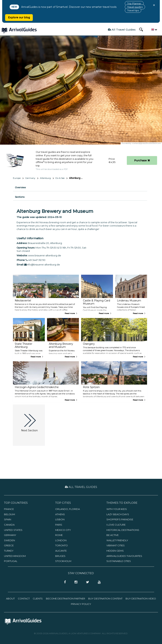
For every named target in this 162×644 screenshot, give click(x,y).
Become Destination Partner (66, 599)
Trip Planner (134, 3)
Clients (38, 599)
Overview (20, 187)
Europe (17, 178)
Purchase (142, 160)
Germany (30, 178)
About (10, 599)
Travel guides (135, 7)
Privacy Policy (81, 604)
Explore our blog (19, 17)
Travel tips (133, 10)
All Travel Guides (122, 30)
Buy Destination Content (105, 599)
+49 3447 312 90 (36, 260)
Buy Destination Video (141, 599)
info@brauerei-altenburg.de (42, 265)
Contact (24, 599)
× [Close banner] (154, 5)
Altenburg (45, 178)
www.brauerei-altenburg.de (45, 255)
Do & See (60, 178)
